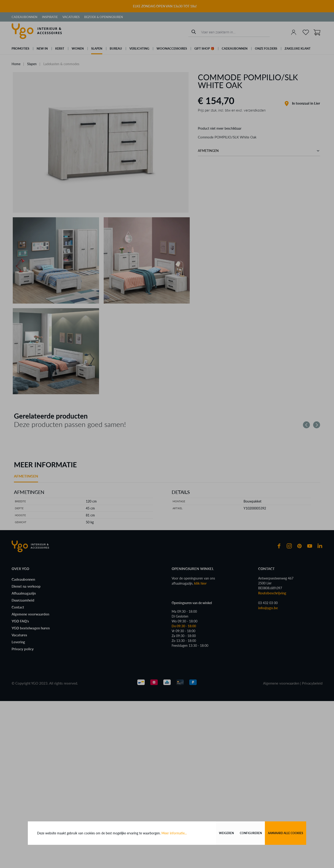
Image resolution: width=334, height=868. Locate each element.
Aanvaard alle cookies (286, 833)
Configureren (251, 833)
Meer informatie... (174, 833)
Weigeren (226, 833)
